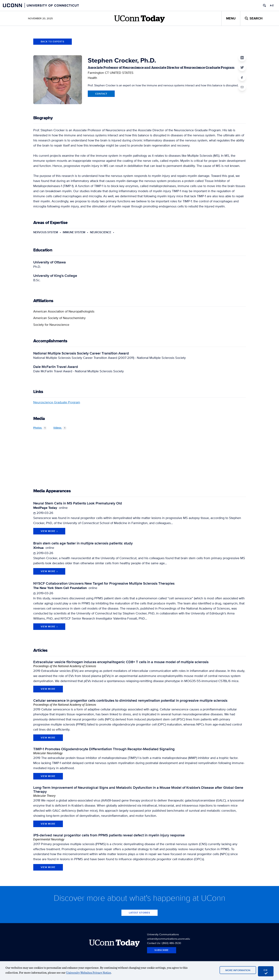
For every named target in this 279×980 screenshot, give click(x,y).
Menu (231, 18)
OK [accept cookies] (266, 971)
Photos (40, 428)
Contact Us (154, 943)
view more (48, 689)
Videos (60, 428)
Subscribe (162, 950)
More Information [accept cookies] (238, 970)
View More (49, 531)
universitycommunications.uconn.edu (168, 939)
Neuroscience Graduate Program (57, 402)
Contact (101, 94)
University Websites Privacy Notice (89, 973)
